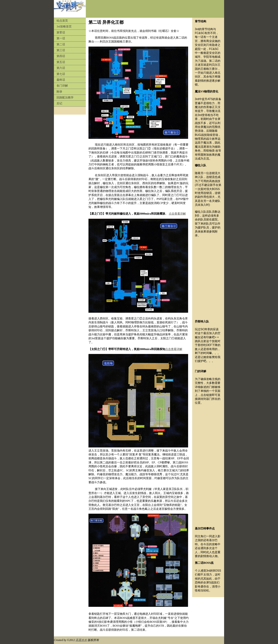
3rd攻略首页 (64, 26)
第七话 (61, 74)
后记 (59, 103)
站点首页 (62, 21)
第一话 (61, 38)
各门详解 (62, 86)
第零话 (61, 32)
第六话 (61, 68)
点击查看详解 (177, 214)
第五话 (61, 62)
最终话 (61, 80)
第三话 (61, 50)
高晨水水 (81, 640)
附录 (59, 92)
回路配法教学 (65, 97)
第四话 (61, 56)
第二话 (61, 44)
